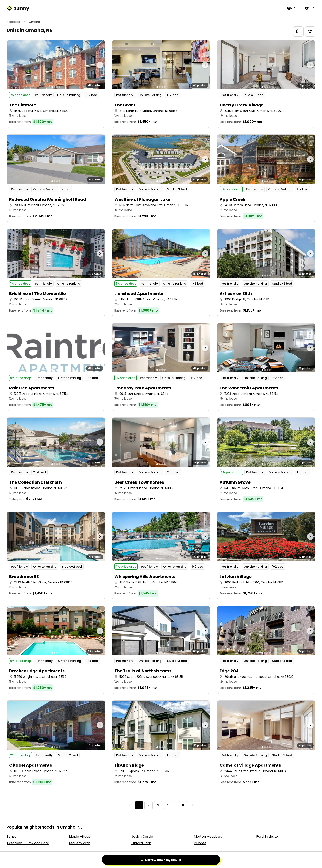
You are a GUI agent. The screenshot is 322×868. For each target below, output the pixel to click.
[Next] (192, 805)
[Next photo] (93, 65)
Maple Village (80, 836)
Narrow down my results (161, 860)
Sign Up (309, 8)
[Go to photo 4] (60, 87)
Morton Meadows (208, 836)
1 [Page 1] (139, 805)
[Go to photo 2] (55, 87)
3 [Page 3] (158, 805)
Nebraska (13, 22)
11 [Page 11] (183, 805)
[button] (56, 84)
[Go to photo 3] (57, 87)
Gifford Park (141, 843)
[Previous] (130, 805)
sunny (18, 8)
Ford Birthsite (267, 836)
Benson (13, 836)
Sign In (290, 8)
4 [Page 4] (167, 805)
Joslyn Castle (142, 836)
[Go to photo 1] (52, 87)
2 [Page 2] (149, 805)
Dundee (200, 843)
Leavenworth (80, 843)
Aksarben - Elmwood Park (28, 843)
